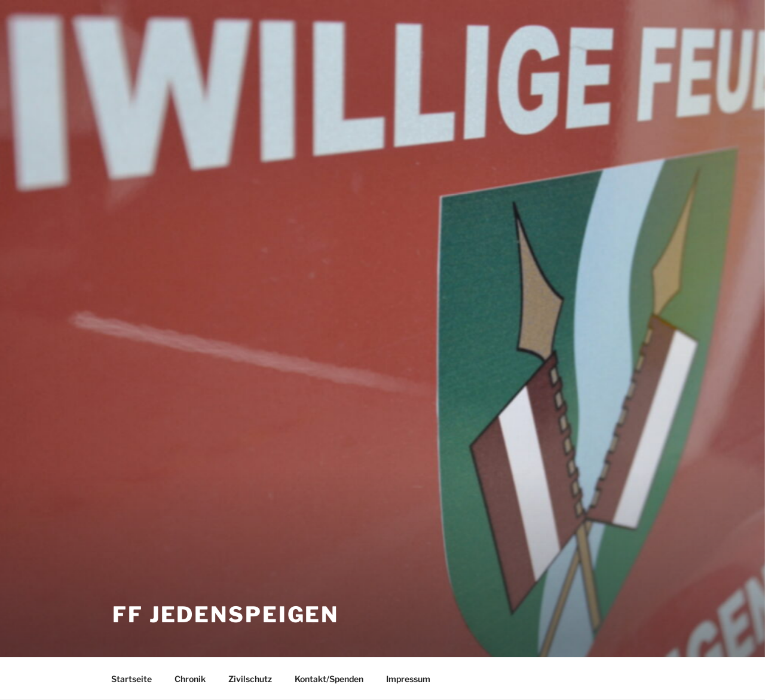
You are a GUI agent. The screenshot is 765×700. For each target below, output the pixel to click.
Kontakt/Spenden (329, 679)
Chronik (190, 679)
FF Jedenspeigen (226, 615)
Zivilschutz (250, 679)
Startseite (131, 679)
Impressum (408, 679)
